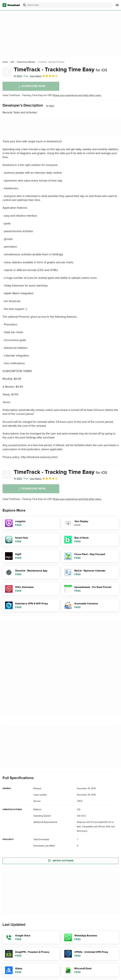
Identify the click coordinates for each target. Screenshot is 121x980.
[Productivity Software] (26, 62)
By (18, 76)
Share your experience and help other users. (77, 95)
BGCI (52, 106)
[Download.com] (11, 5)
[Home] (5, 62)
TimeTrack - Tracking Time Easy (60, 70)
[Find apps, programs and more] (67, 5)
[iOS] (12, 62)
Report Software (60, 861)
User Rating (44, 76)
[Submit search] (25, 5)
